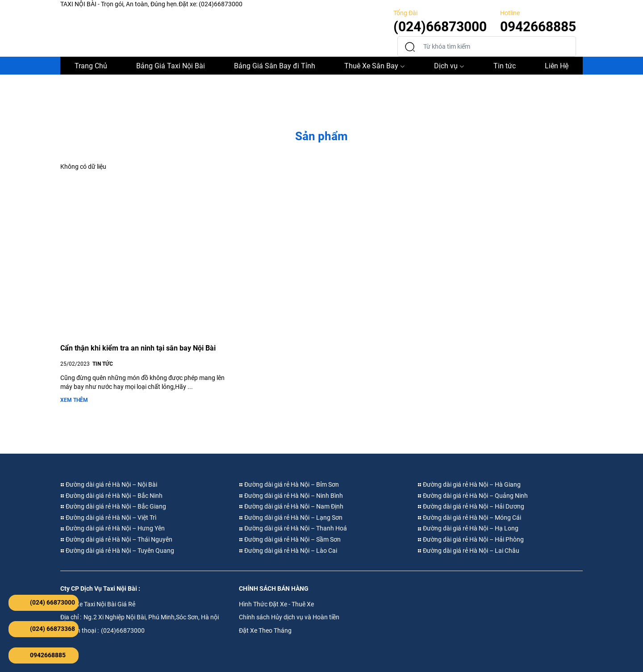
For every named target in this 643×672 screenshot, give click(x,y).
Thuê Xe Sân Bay (375, 66)
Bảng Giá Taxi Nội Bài (171, 66)
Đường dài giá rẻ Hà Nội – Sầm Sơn (290, 539)
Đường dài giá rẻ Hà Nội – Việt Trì (108, 518)
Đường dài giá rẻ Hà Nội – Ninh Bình (291, 496)
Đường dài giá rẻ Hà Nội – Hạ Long (468, 528)
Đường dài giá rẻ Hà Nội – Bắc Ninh (111, 496)
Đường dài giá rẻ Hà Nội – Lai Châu (468, 551)
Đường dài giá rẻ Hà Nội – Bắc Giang (113, 506)
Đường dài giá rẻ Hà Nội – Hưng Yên (113, 528)
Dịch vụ (449, 66)
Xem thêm (74, 400)
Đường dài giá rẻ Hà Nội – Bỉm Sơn (289, 484)
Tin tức (505, 66)
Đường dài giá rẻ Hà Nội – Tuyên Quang (117, 551)
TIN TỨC (103, 364)
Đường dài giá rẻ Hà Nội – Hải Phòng (471, 539)
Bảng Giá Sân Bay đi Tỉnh (275, 66)
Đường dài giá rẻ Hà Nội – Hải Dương (471, 506)
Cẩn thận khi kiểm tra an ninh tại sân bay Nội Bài (138, 348)
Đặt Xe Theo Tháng (265, 630)
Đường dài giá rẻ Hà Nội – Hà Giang (469, 484)
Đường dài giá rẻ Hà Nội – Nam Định (291, 506)
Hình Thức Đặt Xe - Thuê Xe (276, 604)
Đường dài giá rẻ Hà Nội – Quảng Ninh (473, 496)
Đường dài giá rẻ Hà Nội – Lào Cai (288, 551)
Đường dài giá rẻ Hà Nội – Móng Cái (469, 518)
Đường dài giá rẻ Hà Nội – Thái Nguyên (116, 539)
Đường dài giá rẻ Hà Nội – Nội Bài (109, 484)
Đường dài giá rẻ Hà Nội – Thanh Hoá (293, 528)
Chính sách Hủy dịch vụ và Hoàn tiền (289, 617)
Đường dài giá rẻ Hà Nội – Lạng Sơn (291, 518)
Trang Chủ (91, 66)
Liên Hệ (557, 66)
